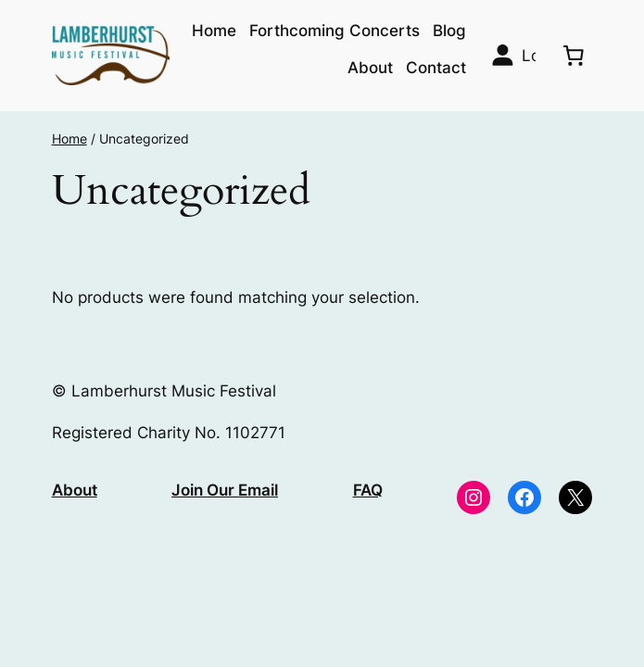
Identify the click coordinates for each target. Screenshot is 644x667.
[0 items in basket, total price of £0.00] (573, 56)
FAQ (368, 490)
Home (69, 138)
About (75, 490)
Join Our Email (225, 490)
